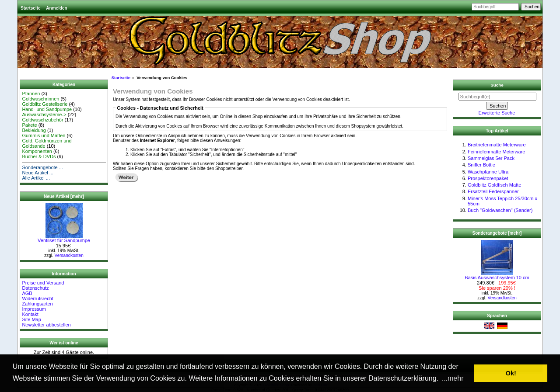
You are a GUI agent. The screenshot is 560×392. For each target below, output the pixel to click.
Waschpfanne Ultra (488, 172)
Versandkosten (69, 255)
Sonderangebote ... (42, 167)
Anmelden (56, 8)
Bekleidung (34, 130)
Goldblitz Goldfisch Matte (494, 185)
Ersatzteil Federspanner (493, 191)
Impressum (34, 309)
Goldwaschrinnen (40, 99)
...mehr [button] (453, 378)
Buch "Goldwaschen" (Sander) (500, 210)
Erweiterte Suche (497, 113)
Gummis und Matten (44, 135)
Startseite (31, 8)
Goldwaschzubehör (42, 120)
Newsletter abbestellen (46, 325)
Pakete (29, 125)
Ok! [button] (511, 373)
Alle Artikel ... (36, 178)
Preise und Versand (43, 283)
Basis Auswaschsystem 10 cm (497, 275)
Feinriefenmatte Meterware (496, 152)
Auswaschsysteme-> (44, 114)
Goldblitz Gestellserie (45, 104)
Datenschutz (35, 288)
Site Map (31, 319)
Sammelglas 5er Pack (491, 158)
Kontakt (30, 314)
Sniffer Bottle (481, 165)
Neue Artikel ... (38, 173)
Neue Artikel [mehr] (64, 196)
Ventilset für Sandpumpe (64, 238)
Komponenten (37, 151)
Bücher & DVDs (39, 156)
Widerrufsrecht (38, 298)
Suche (497, 85)
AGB (27, 293)
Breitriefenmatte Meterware (497, 145)
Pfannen (31, 94)
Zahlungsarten (37, 304)
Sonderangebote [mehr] (497, 233)
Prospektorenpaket (488, 178)
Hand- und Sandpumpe (47, 109)
